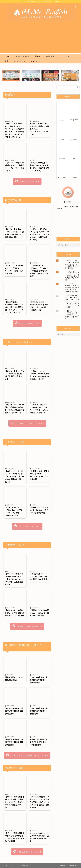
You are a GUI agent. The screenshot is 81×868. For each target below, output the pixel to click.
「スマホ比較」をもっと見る (27, 526)
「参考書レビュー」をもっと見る (27, 626)
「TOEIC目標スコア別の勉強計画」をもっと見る (27, 755)
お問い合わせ (24, 865)
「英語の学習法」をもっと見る (27, 852)
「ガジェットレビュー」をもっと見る (27, 423)
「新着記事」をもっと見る (27, 181)
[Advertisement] (40, 38)
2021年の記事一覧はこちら (27, 323)
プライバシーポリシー (11, 865)
